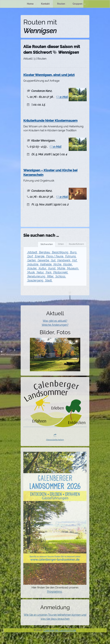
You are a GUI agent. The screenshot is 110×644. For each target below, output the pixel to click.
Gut (53, 260)
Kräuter (32, 268)
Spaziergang (35, 280)
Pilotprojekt (60, 272)
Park (49, 272)
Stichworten (47, 244)
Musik (31, 272)
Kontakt (47, 4)
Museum (73, 268)
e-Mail (62, 97)
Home (32, 4)
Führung (71, 256)
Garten (32, 260)
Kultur (43, 268)
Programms (54, 592)
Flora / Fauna (55, 256)
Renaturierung (36, 276)
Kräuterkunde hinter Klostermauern (50, 120)
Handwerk (64, 260)
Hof (74, 260)
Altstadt (32, 252)
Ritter (50, 276)
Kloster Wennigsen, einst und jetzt (49, 75)
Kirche (57, 264)
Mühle (61, 268)
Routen (63, 4)
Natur (40, 272)
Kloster (68, 264)
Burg (73, 252)
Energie (40, 256)
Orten (61, 244)
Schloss (60, 276)
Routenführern (76, 244)
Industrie (33, 264)
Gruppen (79, 4)
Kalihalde (46, 264)
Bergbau (45, 252)
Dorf (30, 256)
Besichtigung (60, 252)
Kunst (52, 268)
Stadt (48, 280)
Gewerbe (43, 260)
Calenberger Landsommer (60, 630)
